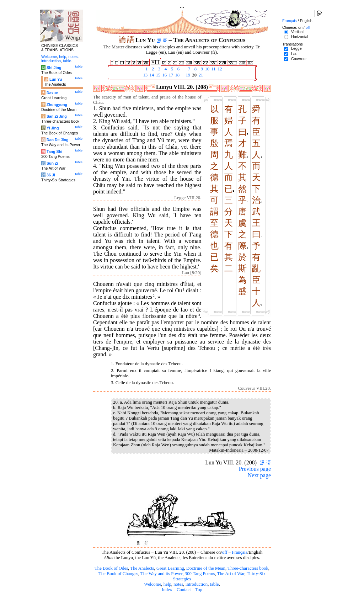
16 (164, 75)
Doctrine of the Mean (206, 568)
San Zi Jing (57, 116)
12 (219, 69)
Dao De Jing (58, 140)
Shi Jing (54, 68)
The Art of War (231, 574)
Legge (296, 48)
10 (207, 69)
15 (157, 75)
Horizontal (300, 37)
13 (145, 75)
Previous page (255, 469)
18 (177, 75)
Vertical (297, 32)
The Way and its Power (161, 574)
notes (178, 584)
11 (213, 69)
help (167, 584)
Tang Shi (54, 151)
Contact (184, 590)
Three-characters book (248, 568)
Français (239, 552)
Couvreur (299, 59)
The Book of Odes (111, 568)
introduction (197, 584)
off (225, 552)
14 (151, 75)
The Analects (142, 568)
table (215, 584)
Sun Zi (52, 163)
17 (170, 75)
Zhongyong (57, 105)
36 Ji (51, 175)
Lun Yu (56, 79)
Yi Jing (53, 128)
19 (187, 75)
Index (167, 590)
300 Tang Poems (200, 574)
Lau (294, 54)
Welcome (152, 584)
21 (200, 75)
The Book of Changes (118, 574)
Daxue (52, 93)
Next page (259, 475)
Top (199, 590)
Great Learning (170, 568)
